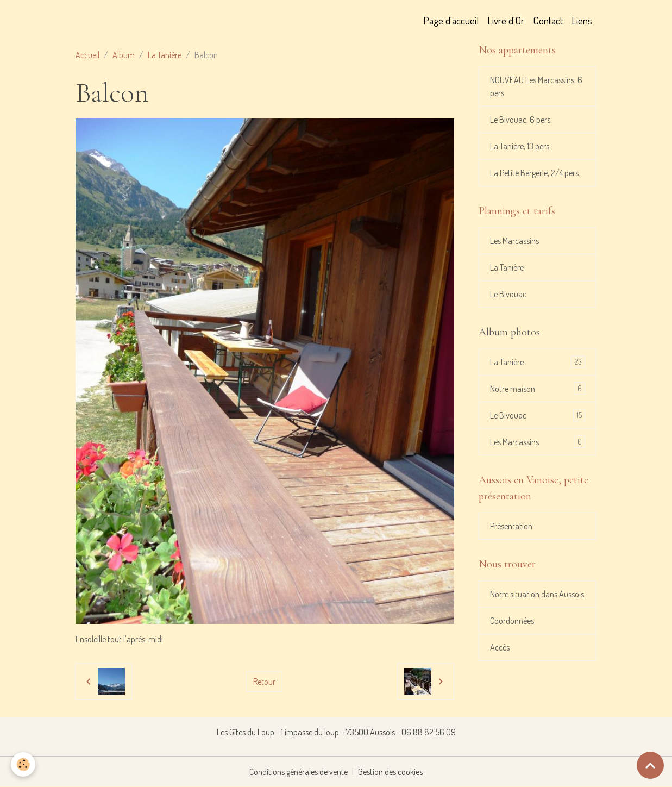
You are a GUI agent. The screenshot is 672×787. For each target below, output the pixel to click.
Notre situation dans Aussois (537, 594)
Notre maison (538, 388)
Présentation (511, 526)
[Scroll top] (650, 765)
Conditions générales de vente (299, 772)
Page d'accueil (451, 20)
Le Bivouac (508, 294)
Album (124, 55)
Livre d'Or (506, 20)
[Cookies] (23, 764)
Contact (548, 20)
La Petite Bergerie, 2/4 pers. (535, 173)
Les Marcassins (514, 241)
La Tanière (165, 55)
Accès (500, 647)
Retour (264, 682)
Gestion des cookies (390, 772)
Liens (582, 20)
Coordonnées (512, 621)
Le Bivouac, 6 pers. (521, 120)
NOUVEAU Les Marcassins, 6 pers (536, 86)
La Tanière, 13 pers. (520, 146)
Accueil (87, 55)
